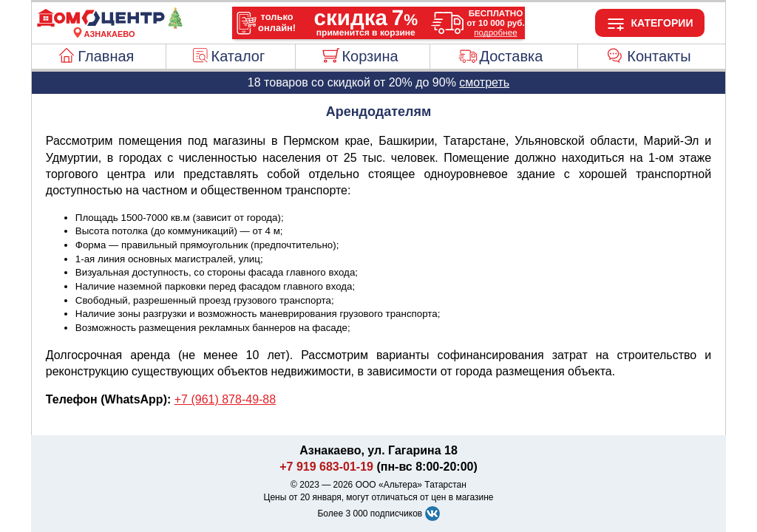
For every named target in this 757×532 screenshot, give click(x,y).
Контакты (659, 56)
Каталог (238, 56)
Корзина (370, 56)
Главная (106, 56)
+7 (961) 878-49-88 (225, 399)
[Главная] (109, 25)
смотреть (484, 82)
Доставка (511, 56)
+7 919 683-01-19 (326, 467)
